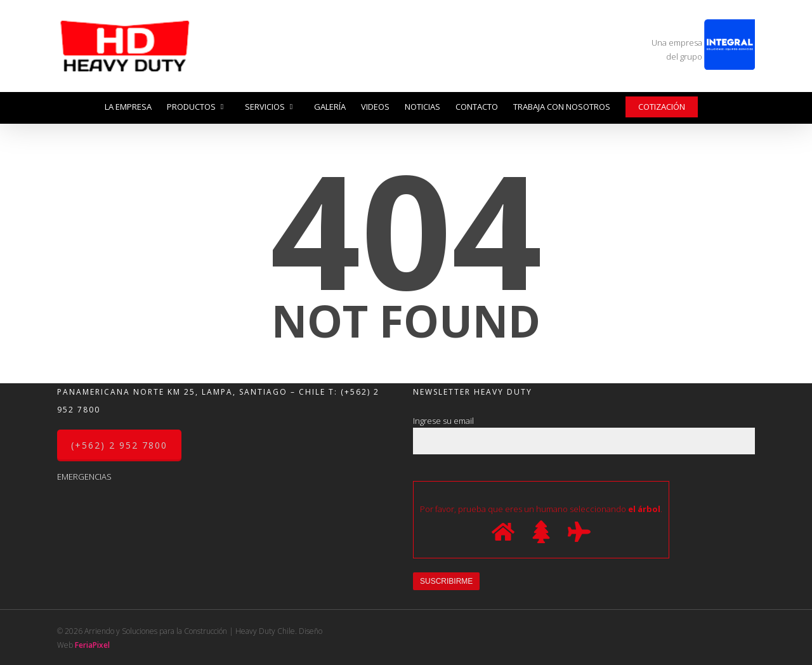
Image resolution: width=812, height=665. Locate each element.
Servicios (270, 107)
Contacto (477, 107)
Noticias (422, 107)
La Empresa (128, 107)
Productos (196, 107)
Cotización (662, 107)
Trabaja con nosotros (562, 107)
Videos (375, 107)
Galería (330, 107)
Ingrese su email (584, 435)
